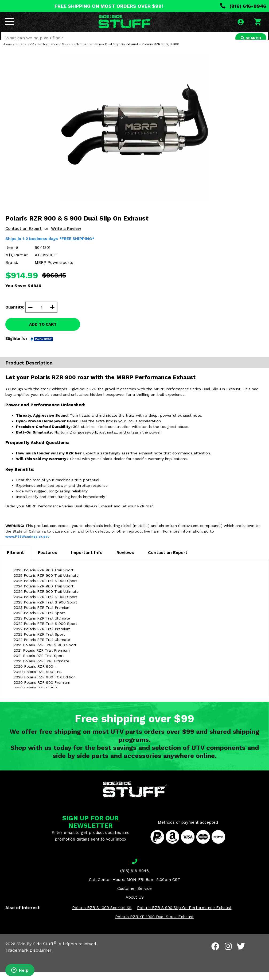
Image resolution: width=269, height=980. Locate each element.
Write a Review (66, 236)
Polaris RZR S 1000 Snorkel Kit (102, 915)
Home (7, 52)
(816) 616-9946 (243, 6)
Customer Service (134, 896)
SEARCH (249, 39)
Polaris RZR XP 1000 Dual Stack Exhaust (154, 924)
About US (135, 905)
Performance (48, 52)
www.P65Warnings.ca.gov (27, 544)
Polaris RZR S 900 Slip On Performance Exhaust (184, 915)
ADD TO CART (43, 332)
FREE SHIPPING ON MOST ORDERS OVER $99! (109, 6)
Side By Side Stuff (36, 951)
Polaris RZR (25, 52)
